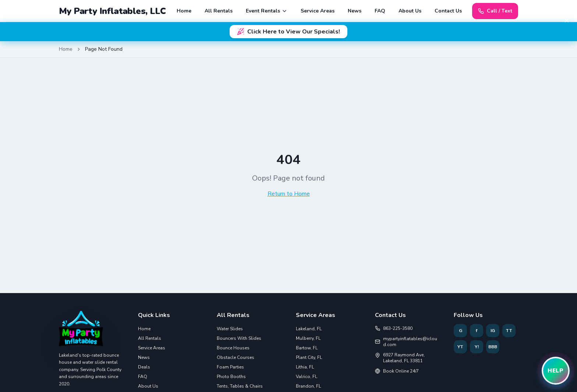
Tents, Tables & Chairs (240, 386)
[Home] (81, 331)
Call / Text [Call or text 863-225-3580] (495, 11)
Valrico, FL (307, 377)
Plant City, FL (309, 357)
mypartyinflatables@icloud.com (406, 342)
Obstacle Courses (236, 357)
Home (184, 11)
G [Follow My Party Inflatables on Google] (461, 331)
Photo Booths (231, 377)
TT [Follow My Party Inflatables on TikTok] (509, 331)
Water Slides (230, 329)
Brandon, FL (308, 386)
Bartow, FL (307, 348)
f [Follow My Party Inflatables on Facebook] (477, 331)
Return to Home (289, 194)
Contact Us (448, 11)
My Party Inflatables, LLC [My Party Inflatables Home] (112, 11)
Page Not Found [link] (104, 49)
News (355, 11)
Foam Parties (230, 367)
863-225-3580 (394, 328)
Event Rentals (267, 11)
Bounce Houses (233, 348)
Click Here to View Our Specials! (288, 32)
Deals (144, 367)
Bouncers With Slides (239, 338)
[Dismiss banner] (567, 21)
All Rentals (219, 11)
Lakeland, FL (309, 329)
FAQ (380, 11)
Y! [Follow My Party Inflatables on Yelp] (477, 347)
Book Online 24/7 (397, 371)
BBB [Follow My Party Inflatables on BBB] (493, 347)
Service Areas (318, 11)
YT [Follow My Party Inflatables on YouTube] (460, 347)
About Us (410, 11)
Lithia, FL (305, 367)
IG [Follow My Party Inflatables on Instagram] (493, 331)
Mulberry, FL (308, 338)
